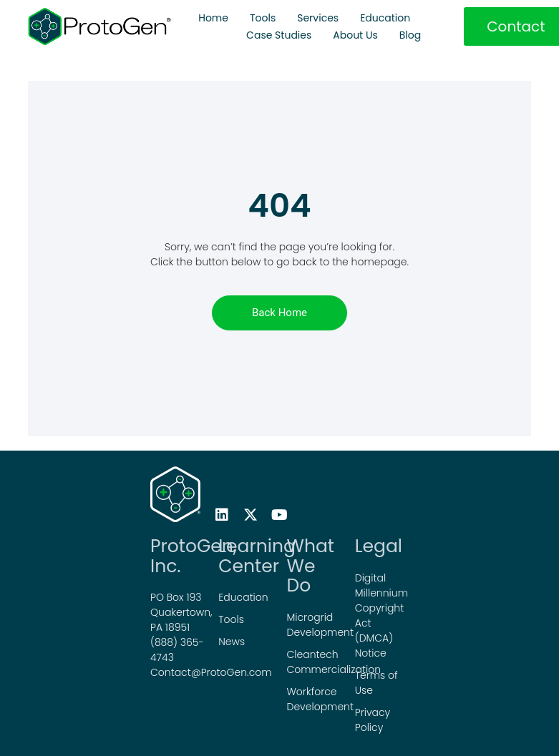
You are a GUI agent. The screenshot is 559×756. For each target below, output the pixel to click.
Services (318, 18)
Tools (263, 18)
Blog (410, 35)
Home (213, 18)
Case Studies (279, 35)
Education (385, 18)
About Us (355, 35)
